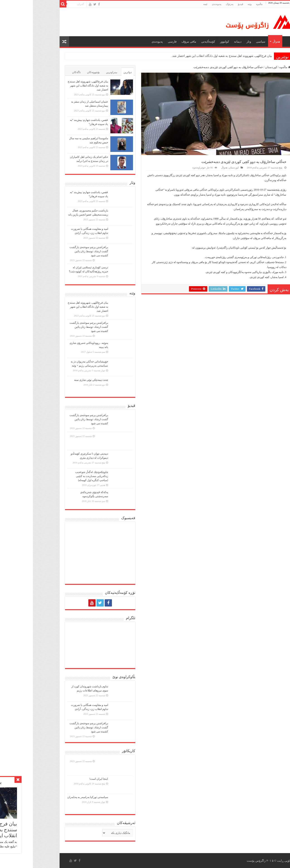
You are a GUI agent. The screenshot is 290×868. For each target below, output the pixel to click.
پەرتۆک (197, 4)
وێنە (217, 4)
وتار (216, 42)
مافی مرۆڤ (156, 42)
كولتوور (192, 42)
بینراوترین (79, 72)
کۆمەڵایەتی (175, 42)
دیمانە (205, 42)
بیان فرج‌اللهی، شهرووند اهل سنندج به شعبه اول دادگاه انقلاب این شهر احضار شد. (189, 56)
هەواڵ (243, 42)
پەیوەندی (184, 4)
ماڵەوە (252, 67)
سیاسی (228, 42)
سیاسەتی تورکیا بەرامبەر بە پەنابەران (55, 797)
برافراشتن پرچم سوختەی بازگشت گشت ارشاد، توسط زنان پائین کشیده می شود (56, 251)
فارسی (139, 42)
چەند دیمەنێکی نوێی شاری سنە (58, 380)
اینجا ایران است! (66, 779)
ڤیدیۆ (208, 4)
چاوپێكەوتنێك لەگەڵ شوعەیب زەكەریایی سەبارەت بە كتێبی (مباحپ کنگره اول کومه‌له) (59, 476)
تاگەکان (43, 72)
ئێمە (172, 4)
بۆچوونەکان (60, 72)
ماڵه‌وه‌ (226, 4)
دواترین (95, 72)
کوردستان (238, 67)
